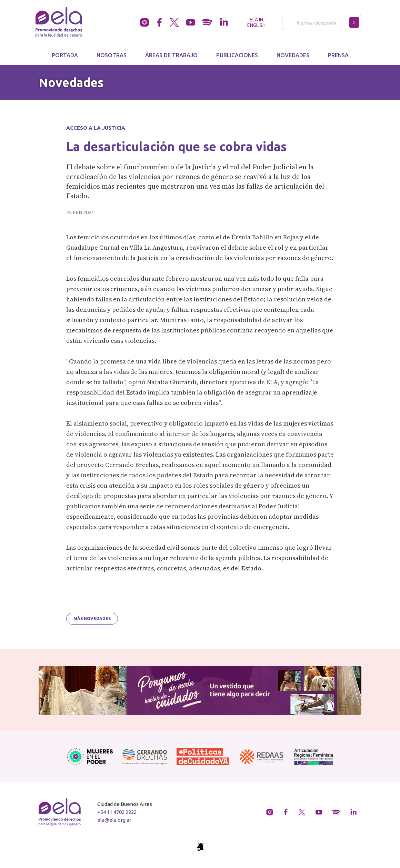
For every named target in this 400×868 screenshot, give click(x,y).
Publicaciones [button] (237, 55)
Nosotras (112, 55)
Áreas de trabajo (171, 55)
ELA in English (256, 22)
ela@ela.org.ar (114, 820)
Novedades (293, 55)
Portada (65, 55)
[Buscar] (317, 22)
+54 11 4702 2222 (117, 812)
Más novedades (92, 618)
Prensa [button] (338, 55)
